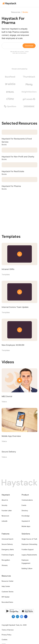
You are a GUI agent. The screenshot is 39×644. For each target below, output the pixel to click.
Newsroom (5, 516)
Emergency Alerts (8, 549)
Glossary (5, 565)
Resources (16, 12)
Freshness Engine (8, 555)
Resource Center (8, 581)
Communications (27, 500)
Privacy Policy (6, 635)
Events (24, 505)
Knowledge (26, 516)
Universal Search (7, 539)
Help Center (6, 586)
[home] (10, 4)
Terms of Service (8, 630)
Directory (25, 511)
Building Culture (27, 568)
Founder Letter (7, 511)
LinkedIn (5, 521)
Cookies (5, 640)
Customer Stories (8, 592)
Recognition (6, 560)
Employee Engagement (26, 562)
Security (4, 505)
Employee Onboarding (29, 544)
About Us (5, 500)
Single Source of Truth (29, 539)
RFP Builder (6, 597)
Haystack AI (26, 521)
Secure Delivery (7, 544)
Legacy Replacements (29, 555)
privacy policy (23, 53)
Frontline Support (28, 549)
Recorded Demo (7, 602)
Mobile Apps (26, 526)
